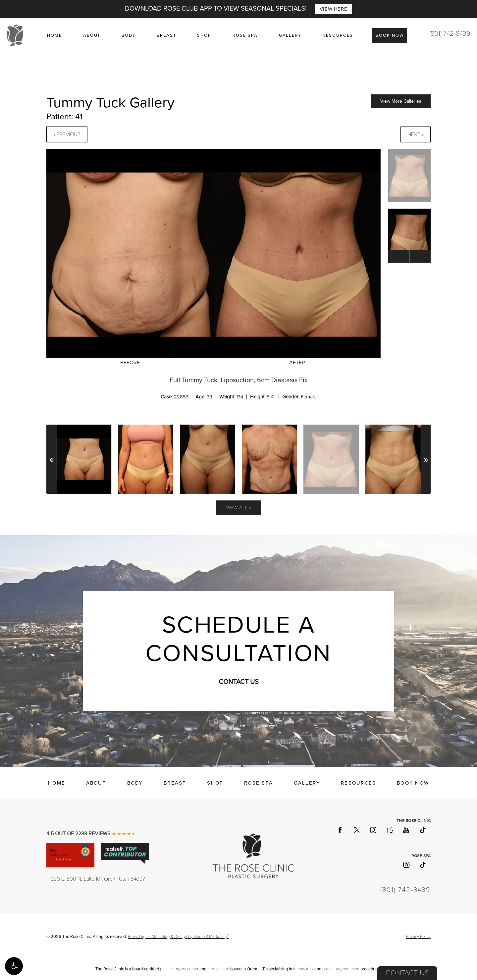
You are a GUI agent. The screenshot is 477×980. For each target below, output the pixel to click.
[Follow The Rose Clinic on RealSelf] (390, 830)
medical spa (218, 969)
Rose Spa (245, 35)
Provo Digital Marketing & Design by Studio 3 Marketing (178, 937)
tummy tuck (303, 969)
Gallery (290, 35)
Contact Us (407, 973)
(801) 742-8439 (450, 34)
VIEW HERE (333, 9)
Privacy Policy (418, 937)
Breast (166, 35)
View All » (238, 508)
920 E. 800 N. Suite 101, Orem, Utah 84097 (98, 879)
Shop (204, 35)
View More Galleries (401, 101)
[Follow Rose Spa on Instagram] (406, 865)
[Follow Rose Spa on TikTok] (422, 865)
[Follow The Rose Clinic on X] (356, 830)
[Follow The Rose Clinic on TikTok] (422, 830)
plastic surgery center (179, 969)
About (92, 35)
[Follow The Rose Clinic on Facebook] (340, 830)
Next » (416, 134)
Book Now (390, 35)
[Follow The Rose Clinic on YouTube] (406, 830)
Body (129, 35)
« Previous (67, 134)
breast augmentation (341, 969)
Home (54, 35)
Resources (338, 35)
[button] (14, 966)
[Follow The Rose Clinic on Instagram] (373, 830)
